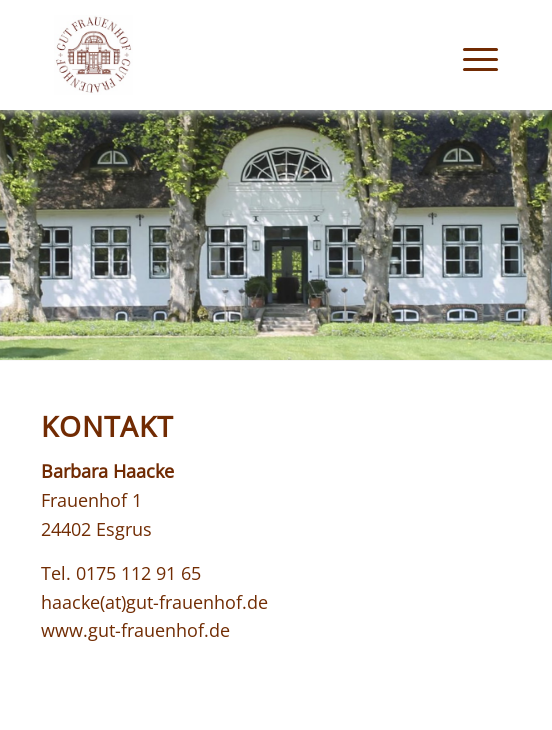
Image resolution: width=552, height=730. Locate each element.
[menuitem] (470, 55)
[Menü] (470, 55)
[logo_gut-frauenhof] (231, 55)
